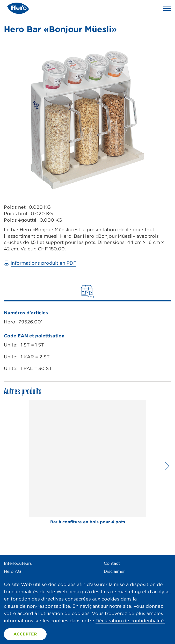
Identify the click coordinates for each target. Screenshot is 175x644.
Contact (112, 563)
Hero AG (13, 571)
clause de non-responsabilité (37, 606)
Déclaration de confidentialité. (130, 621)
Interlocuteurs (18, 563)
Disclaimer (114, 571)
